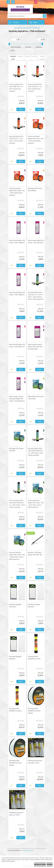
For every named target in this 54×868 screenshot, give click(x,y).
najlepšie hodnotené (42, 58)
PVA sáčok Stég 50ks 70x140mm (15, 606)
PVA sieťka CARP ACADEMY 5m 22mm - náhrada (35, 711)
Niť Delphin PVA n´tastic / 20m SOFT (17, 450)
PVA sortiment (35, 28)
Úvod (16, 28)
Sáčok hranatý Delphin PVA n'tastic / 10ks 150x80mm (17, 242)
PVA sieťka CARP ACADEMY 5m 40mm (15, 710)
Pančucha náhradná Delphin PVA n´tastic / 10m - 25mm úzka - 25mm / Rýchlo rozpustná (36, 504)
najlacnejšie (20, 56)
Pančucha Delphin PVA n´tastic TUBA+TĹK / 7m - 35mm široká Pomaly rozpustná (35, 88)
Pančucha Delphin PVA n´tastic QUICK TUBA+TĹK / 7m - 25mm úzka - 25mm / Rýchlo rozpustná (36, 452)
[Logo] (20, 9)
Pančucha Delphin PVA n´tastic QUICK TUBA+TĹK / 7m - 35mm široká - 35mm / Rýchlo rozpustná (17, 504)
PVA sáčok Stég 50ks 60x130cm (34, 606)
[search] (44, 16)
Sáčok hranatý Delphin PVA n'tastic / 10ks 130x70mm (36, 242)
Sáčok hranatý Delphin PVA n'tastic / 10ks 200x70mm (17, 346)
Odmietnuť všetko (40, 864)
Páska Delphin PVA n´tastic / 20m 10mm (36, 398)
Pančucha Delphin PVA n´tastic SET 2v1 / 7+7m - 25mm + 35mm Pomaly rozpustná (16, 140)
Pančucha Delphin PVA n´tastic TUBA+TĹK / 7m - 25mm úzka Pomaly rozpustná (16, 88)
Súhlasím (50, 864)
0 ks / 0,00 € (41, 2)
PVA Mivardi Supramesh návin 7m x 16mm (16, 814)
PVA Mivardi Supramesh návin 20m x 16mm (35, 762)
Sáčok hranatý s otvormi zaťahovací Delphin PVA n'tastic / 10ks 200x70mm (17, 399)
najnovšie (34, 56)
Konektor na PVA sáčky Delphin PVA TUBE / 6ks (35, 554)
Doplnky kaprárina (24, 28)
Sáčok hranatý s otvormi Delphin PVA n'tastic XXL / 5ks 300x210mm (36, 347)
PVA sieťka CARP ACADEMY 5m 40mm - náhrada (16, 763)
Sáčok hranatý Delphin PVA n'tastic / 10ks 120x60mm (17, 294)
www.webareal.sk (28, 850)
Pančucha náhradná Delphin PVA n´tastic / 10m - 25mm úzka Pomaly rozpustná (36, 140)
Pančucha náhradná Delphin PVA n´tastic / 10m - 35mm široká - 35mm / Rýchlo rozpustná (17, 556)
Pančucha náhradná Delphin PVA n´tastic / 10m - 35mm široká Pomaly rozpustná (17, 192)
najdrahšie (28, 56)
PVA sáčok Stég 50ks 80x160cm (15, 658)
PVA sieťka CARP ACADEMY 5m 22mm (34, 658)
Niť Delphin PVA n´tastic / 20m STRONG (35, 190)
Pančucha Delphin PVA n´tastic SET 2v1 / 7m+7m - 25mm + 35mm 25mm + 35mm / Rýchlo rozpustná (36, 296)
